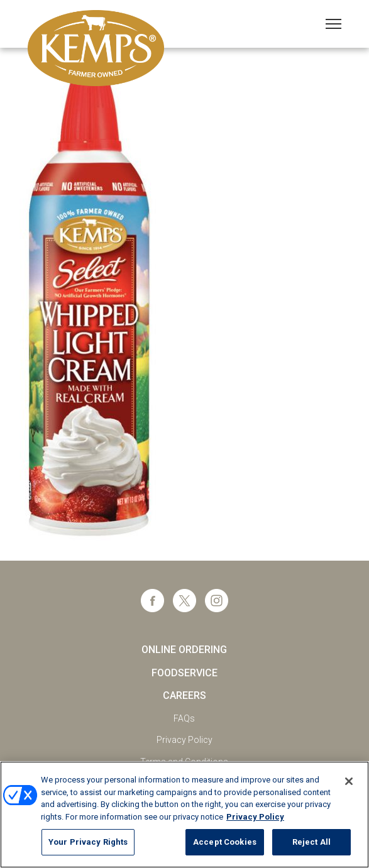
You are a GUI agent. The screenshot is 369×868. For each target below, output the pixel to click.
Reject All (311, 842)
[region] (184, 815)
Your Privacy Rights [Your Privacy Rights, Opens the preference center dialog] (88, 842)
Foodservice (184, 673)
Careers (184, 695)
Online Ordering (184, 650)
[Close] (349, 781)
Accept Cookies (225, 842)
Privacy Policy (184, 740)
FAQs (184, 718)
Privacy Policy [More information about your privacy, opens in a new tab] (255, 817)
